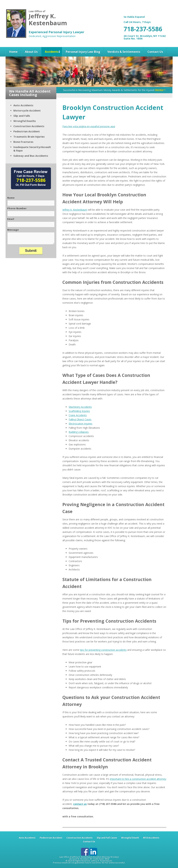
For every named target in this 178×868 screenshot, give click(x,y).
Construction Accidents (29, 126)
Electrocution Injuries (80, 424)
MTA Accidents (151, 838)
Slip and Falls (22, 116)
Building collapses (79, 432)
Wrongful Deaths (25, 121)
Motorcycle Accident (27, 110)
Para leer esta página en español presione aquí (89, 126)
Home (13, 52)
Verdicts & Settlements (124, 52)
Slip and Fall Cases (107, 838)
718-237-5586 (143, 29)
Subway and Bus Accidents (31, 156)
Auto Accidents (23, 105)
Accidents (52, 52)
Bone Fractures (23, 142)
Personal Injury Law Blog (83, 52)
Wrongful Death (130, 838)
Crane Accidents (78, 415)
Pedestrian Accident (27, 131)
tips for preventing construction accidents (103, 650)
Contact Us (155, 52)
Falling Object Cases (80, 419)
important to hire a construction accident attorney (138, 779)
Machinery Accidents (80, 407)
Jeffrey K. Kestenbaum (75, 210)
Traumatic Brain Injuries (29, 137)
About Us (31, 52)
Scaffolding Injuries (79, 411)
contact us (80, 804)
